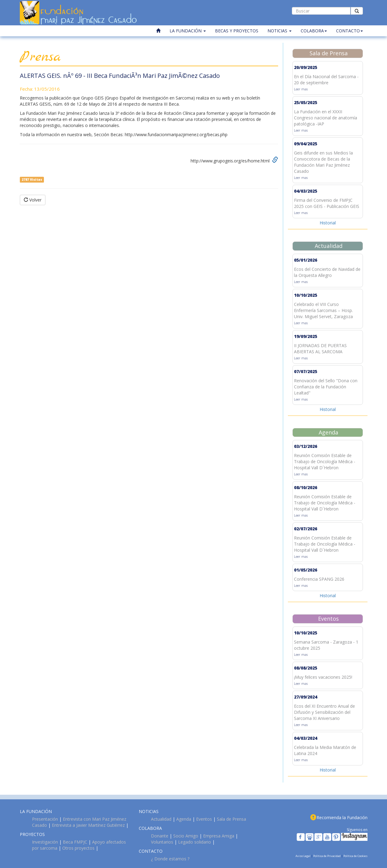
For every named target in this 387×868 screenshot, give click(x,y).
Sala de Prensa (231, 819)
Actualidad (161, 819)
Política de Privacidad (327, 856)
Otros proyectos (78, 848)
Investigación (45, 842)
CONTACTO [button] (349, 31)
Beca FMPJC (75, 842)
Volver (33, 200)
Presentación (45, 819)
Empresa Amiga (219, 836)
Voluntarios (162, 842)
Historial (328, 223)
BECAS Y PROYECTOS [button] (237, 31)
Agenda (184, 819)
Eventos (204, 819)
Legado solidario (195, 842)
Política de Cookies (355, 856)
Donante (160, 836)
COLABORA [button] (314, 31)
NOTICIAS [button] (279, 31)
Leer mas (301, 89)
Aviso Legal (303, 856)
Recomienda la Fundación (342, 817)
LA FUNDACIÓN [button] (188, 31)
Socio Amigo (186, 836)
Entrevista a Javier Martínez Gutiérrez (88, 825)
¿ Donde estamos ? (170, 859)
